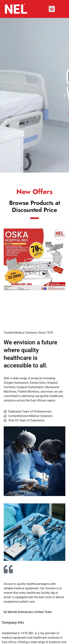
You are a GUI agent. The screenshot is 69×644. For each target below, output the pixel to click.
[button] (52, 9)
